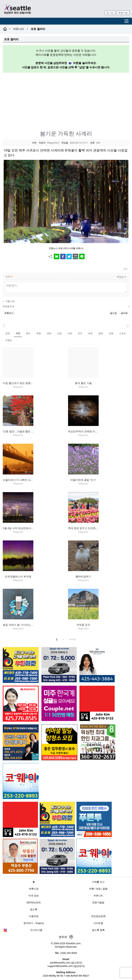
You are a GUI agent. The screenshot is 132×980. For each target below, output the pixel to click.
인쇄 (125, 269)
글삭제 (124, 313)
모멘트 (9, 340)
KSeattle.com (73, 943)
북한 (39, 333)
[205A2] (20, 856)
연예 (111, 333)
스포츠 (122, 333)
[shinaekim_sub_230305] (21, 704)
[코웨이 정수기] (94, 856)
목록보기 (9, 313)
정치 (28, 333)
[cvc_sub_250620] (20, 819)
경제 (49, 333)
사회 (70, 333)
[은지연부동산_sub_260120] (97, 665)
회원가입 (123, 13)
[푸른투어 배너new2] (94, 819)
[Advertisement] (67, 100)
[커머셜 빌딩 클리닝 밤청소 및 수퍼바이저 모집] (59, 742)
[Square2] (98, 742)
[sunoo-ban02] (59, 703)
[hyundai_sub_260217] (57, 856)
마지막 (73, 639)
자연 (18, 333)
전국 (80, 333)
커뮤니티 (19, 29)
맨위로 (66, 937)
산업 (59, 333)
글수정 (113, 313)
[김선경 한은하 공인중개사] (21, 742)
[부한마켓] (57, 819)
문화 (101, 333)
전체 (8, 333)
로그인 (110, 13)
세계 (90, 333)
